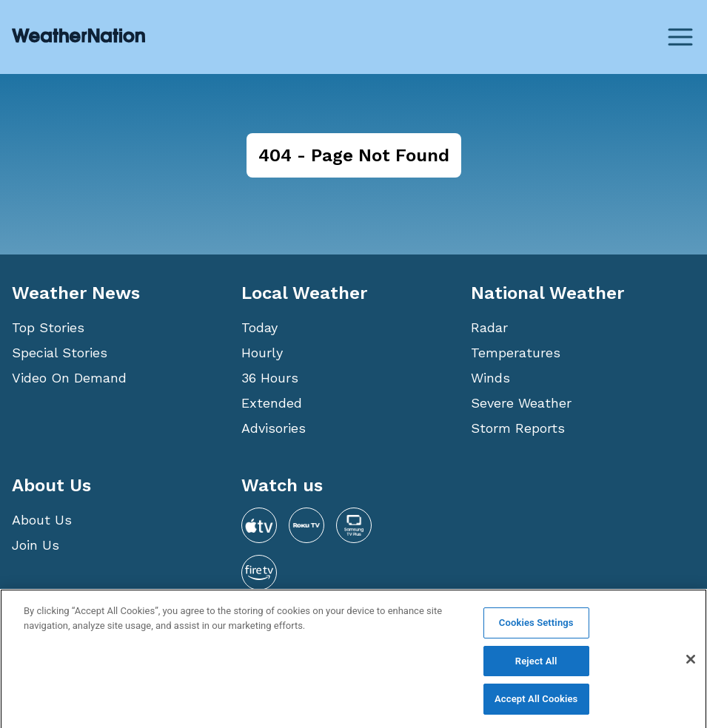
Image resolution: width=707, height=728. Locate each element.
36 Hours (270, 378)
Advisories (274, 428)
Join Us (36, 545)
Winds (490, 378)
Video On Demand (69, 378)
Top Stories (48, 327)
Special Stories (60, 353)
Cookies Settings (536, 627)
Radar (489, 327)
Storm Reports (518, 428)
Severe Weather (521, 403)
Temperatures (516, 353)
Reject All (536, 665)
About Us (42, 520)
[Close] (691, 664)
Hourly (262, 353)
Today (259, 327)
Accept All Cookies (536, 704)
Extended (272, 403)
